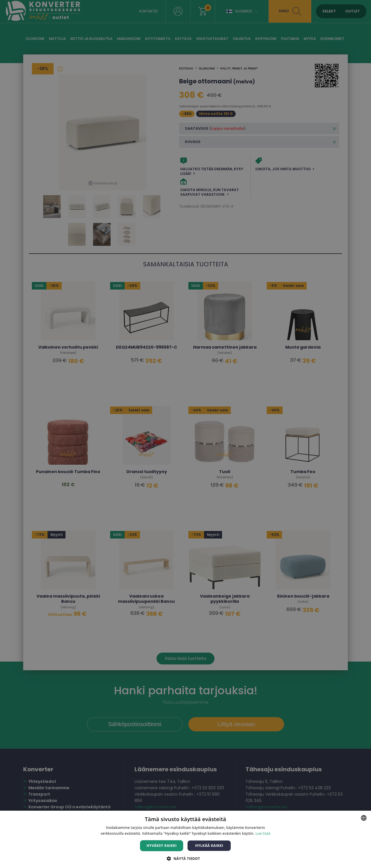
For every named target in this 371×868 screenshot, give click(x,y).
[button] (185, 858)
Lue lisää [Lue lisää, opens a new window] (263, 833)
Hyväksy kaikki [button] (162, 846)
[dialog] (185, 434)
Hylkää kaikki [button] (209, 846)
